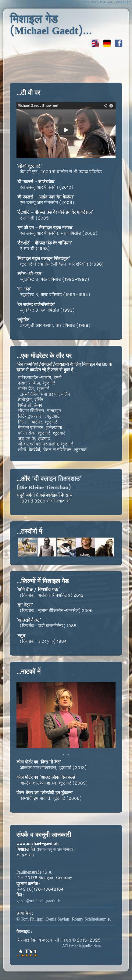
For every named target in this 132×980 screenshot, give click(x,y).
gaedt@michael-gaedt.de (39, 901)
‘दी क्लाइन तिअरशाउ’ (49, 483)
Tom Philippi (32, 919)
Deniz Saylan (58, 919)
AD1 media (106, 3)
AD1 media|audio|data (82, 946)
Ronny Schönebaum (89, 919)
